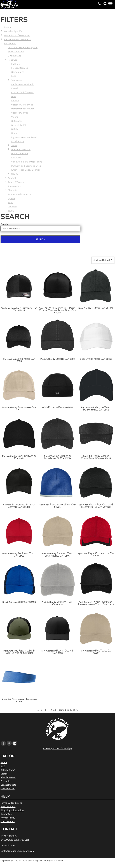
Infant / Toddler (20, 153)
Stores (4, 774)
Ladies (15, 76)
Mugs (11, 211)
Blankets (12, 190)
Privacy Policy (8, 818)
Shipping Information (12, 810)
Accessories (14, 186)
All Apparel (10, 44)
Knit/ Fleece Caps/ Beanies (26, 170)
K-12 (3, 766)
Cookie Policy (8, 821)
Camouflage (18, 72)
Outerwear (17, 121)
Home (4, 762)
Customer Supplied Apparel (23, 47)
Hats (14, 96)
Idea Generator (8, 777)
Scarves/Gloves (20, 113)
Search (4, 224)
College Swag (8, 770)
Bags (10, 202)
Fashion (16, 64)
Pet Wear (12, 207)
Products (5, 781)
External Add (15, 56)
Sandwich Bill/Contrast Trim (27, 162)
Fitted (15, 88)
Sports (15, 174)
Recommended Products (17, 39)
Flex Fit (15, 101)
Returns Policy (8, 806)
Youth (14, 145)
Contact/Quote (8, 785)
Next (53, 710)
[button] (105, 4)
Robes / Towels (16, 182)
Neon (14, 133)
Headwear (13, 60)
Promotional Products (19, 194)
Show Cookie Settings (58, 865)
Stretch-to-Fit (19, 125)
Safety (15, 129)
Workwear (17, 80)
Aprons (11, 198)
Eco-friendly (18, 141)
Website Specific (13, 31)
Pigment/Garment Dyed (24, 137)
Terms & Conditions (11, 803)
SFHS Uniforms (16, 52)
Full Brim (16, 158)
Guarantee (6, 814)
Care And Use (8, 789)
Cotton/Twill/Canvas (22, 92)
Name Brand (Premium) (17, 35)
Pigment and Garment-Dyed (26, 166)
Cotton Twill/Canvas (22, 105)
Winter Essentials (21, 149)
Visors (15, 117)
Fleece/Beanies (20, 68)
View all (8, 27)
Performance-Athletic (23, 84)
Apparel (12, 178)
